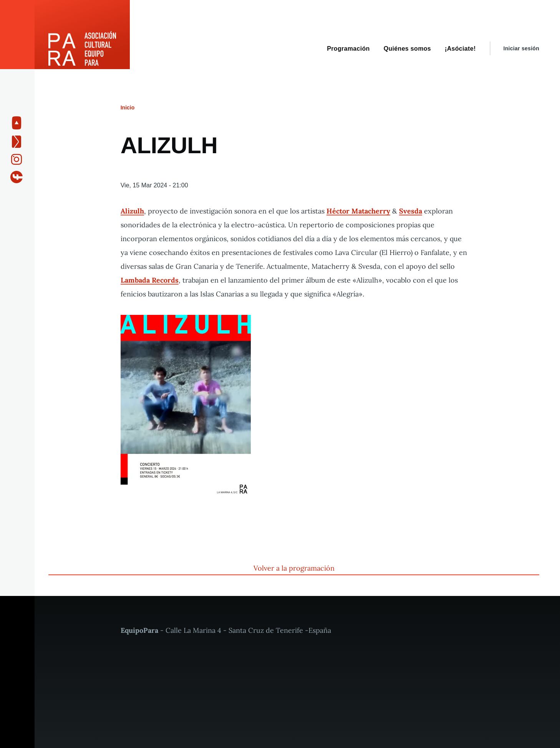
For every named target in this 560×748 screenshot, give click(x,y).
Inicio (128, 108)
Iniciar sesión (521, 48)
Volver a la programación (294, 568)
